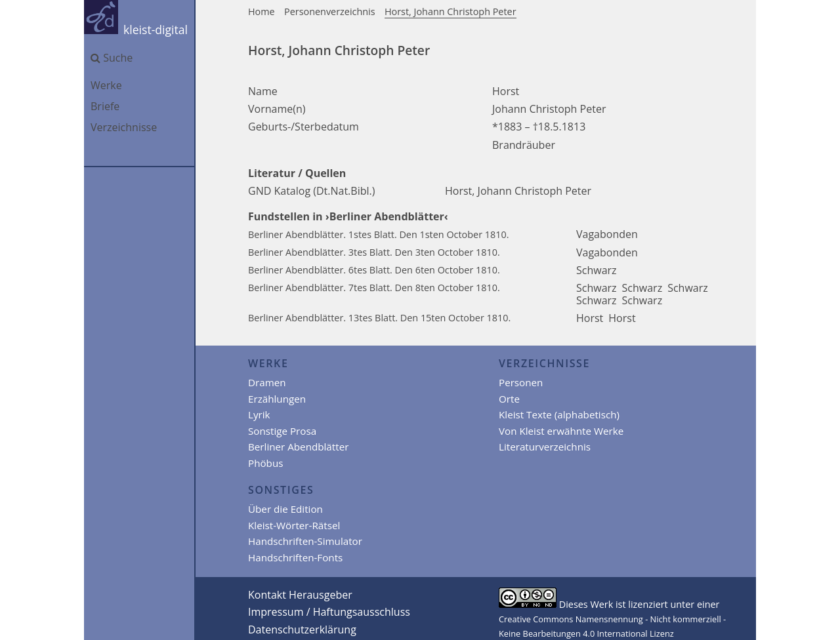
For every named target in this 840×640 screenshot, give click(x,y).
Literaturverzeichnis (545, 447)
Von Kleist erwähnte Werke (561, 431)
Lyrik (259, 414)
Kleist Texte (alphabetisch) (559, 414)
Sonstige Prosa (282, 431)
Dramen (267, 382)
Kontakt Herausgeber (300, 595)
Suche (112, 58)
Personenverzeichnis (330, 11)
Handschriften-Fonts (295, 557)
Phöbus (265, 463)
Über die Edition (285, 509)
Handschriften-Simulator (305, 541)
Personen (521, 382)
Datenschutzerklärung (302, 630)
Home (262, 11)
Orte (509, 399)
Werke (106, 85)
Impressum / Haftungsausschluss (329, 612)
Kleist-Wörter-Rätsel (294, 525)
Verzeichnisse (124, 127)
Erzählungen (277, 399)
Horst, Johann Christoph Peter (451, 11)
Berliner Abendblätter (298, 447)
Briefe (105, 106)
